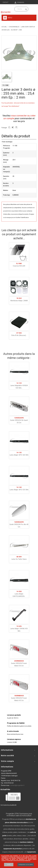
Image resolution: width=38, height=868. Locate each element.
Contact (5, 2)
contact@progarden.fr (17, 785)
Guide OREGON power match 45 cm (19, 698)
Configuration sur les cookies (26, 865)
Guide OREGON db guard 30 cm (19, 420)
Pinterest (16, 127)
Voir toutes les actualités (8, 805)
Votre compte (7, 761)
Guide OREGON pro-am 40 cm (19, 524)
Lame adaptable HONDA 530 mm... (19, 386)
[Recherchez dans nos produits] (20, 9)
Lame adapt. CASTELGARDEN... (19, 594)
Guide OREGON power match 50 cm (19, 663)
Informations (7, 767)
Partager (9, 127)
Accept (9, 864)
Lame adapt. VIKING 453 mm (19, 629)
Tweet (13, 127)
